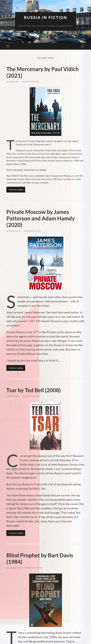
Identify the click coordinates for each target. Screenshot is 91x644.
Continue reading (16, 190)
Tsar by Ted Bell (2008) (34, 390)
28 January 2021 (14, 568)
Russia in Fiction (31, 82)
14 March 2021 (14, 231)
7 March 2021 (13, 396)
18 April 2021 (13, 82)
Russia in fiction (45, 17)
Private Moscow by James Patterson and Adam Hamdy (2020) (41, 218)
